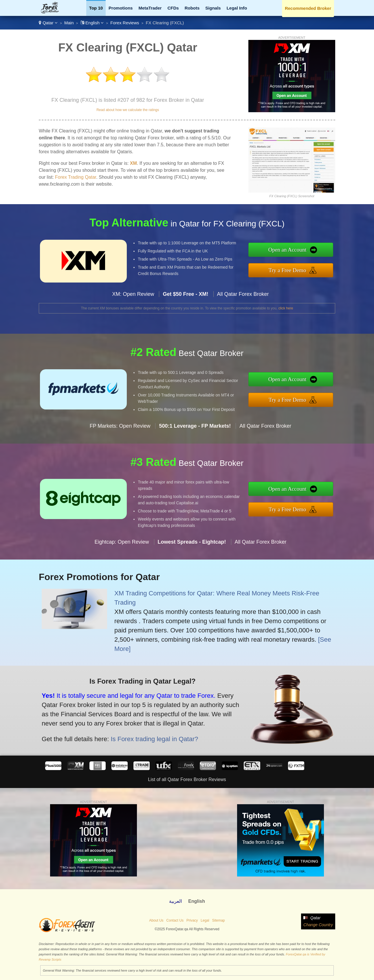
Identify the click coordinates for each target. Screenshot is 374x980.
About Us (156, 920)
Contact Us (175, 920)
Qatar (48, 23)
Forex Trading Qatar (76, 177)
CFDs (173, 8)
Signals (213, 8)
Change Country (318, 925)
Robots (192, 8)
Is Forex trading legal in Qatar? (151, 738)
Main (69, 23)
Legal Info (237, 8)
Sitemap (219, 920)
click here (286, 308)
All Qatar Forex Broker (243, 297)
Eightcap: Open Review (122, 545)
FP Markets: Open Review (120, 429)
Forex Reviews (125, 23)
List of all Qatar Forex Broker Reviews (187, 779)
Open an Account (290, 250)
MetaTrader (150, 8)
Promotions (121, 8)
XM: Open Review (133, 297)
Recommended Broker (308, 8)
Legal (205, 920)
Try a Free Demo (290, 270)
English (92, 23)
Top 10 (96, 8)
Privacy (192, 920)
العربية (175, 901)
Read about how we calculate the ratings (128, 110)
